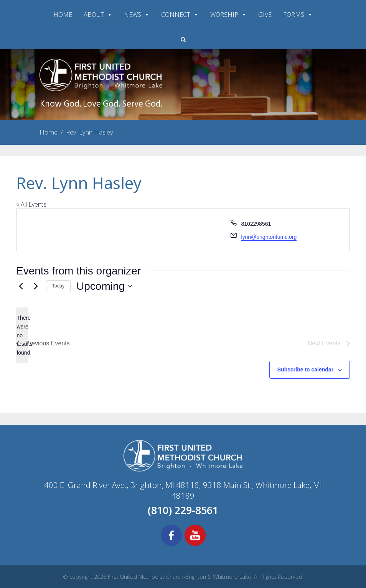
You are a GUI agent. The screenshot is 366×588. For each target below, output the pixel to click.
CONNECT (180, 15)
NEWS (137, 15)
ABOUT (98, 15)
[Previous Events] (21, 286)
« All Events (31, 204)
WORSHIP (228, 15)
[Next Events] (36, 286)
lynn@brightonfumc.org (269, 237)
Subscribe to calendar (305, 370)
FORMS (298, 15)
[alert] (22, 335)
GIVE (265, 15)
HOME (63, 15)
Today (58, 286)
